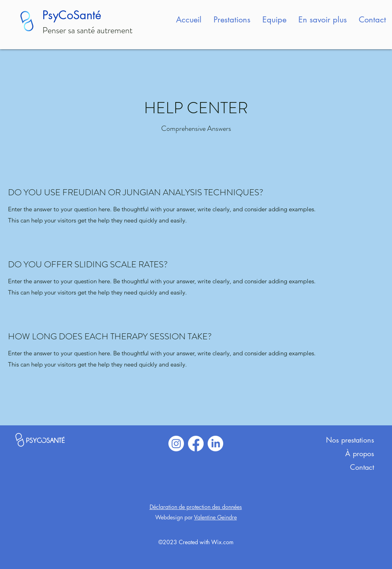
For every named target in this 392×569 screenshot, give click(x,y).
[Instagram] (176, 444)
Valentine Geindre (215, 517)
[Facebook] (196, 444)
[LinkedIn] (215, 444)
